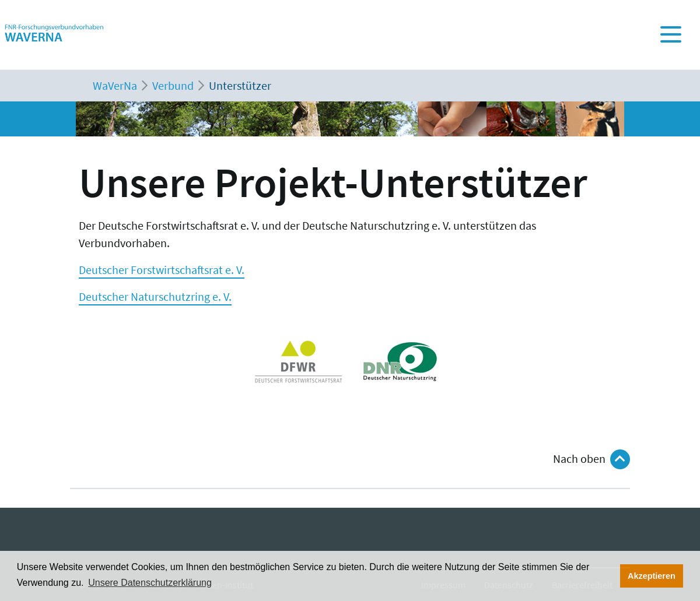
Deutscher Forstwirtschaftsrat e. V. (162, 270)
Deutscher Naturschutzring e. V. (155, 296)
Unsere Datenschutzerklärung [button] (150, 583)
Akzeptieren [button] (652, 576)
